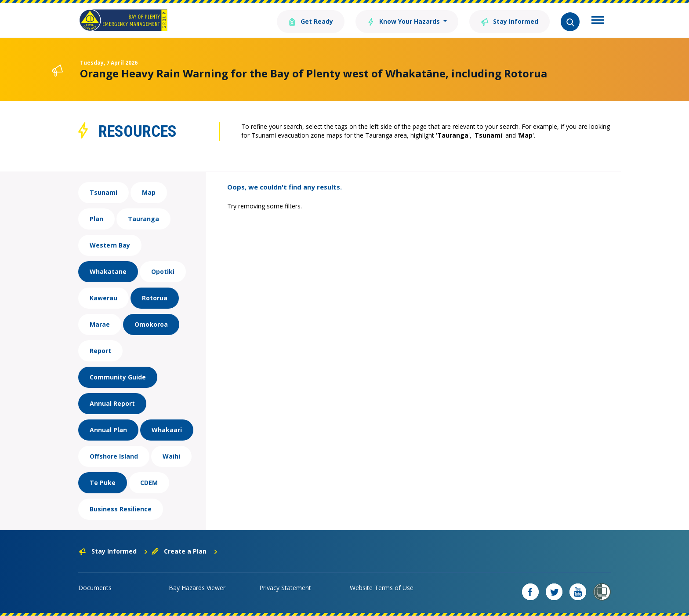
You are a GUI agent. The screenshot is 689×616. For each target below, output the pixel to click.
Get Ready (311, 21)
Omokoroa (151, 324)
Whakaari (167, 430)
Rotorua (155, 298)
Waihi (171, 456)
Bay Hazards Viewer (197, 588)
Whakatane (108, 272)
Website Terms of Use (382, 588)
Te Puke (103, 483)
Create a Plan (185, 551)
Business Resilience (121, 509)
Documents (95, 588)
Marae (100, 324)
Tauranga (143, 219)
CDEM (149, 483)
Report (100, 351)
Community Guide (118, 377)
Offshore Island (114, 456)
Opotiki (163, 272)
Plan (96, 219)
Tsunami (103, 192)
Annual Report (112, 403)
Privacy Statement (285, 588)
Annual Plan (108, 430)
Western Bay (110, 245)
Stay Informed (509, 21)
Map (149, 192)
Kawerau (103, 298)
